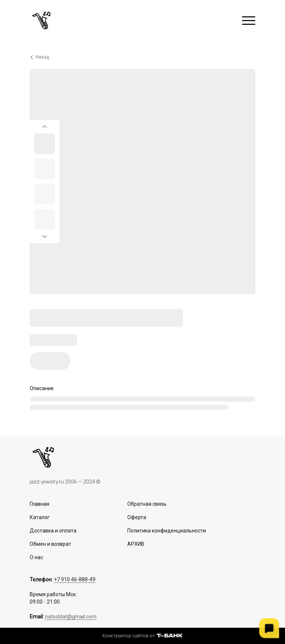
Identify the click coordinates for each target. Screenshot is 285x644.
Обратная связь (147, 504)
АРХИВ (136, 544)
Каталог (40, 517)
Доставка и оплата (53, 531)
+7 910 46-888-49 (75, 580)
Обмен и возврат (50, 544)
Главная (40, 504)
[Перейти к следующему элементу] (45, 239)
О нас (36, 557)
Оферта (137, 517)
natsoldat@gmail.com (71, 617)
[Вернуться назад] (142, 57)
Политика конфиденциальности (167, 531)
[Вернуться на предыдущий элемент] (45, 125)
